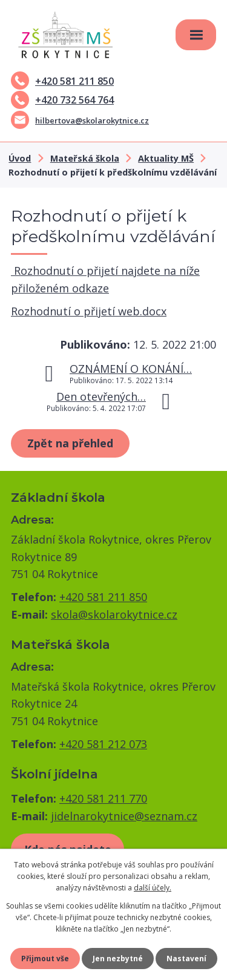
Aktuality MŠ (166, 158)
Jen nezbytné (118, 959)
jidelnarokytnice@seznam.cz (124, 816)
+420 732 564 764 (62, 100)
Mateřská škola (85, 158)
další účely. (153, 888)
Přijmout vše (45, 959)
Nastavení (186, 959)
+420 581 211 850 (62, 81)
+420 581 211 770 (103, 798)
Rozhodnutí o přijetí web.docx (89, 311)
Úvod (20, 158)
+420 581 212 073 (103, 744)
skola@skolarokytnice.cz (114, 614)
